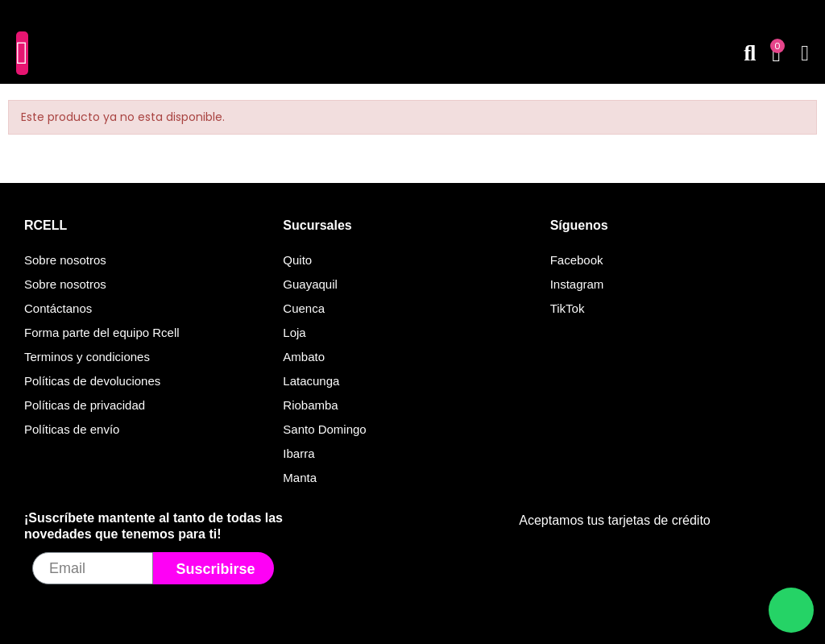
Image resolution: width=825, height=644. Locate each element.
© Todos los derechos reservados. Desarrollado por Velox (413, 622)
